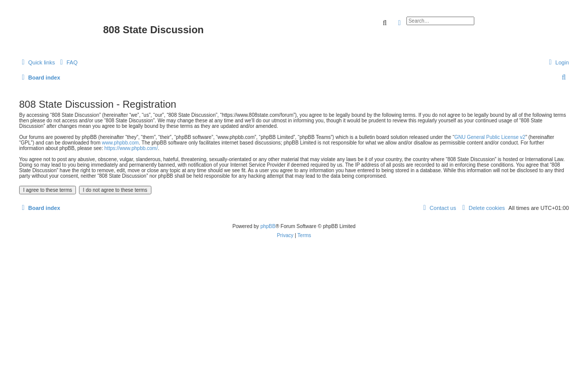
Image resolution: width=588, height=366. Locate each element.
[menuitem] (67, 62)
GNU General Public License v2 (490, 137)
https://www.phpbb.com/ (131, 148)
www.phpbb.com (120, 143)
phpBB (268, 226)
